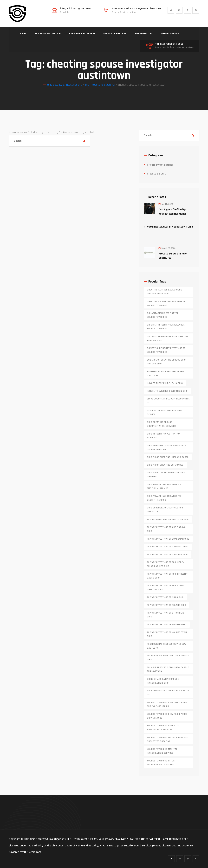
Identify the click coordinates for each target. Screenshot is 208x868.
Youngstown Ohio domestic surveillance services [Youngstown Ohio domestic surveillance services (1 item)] (163, 728)
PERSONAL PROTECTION (82, 33)
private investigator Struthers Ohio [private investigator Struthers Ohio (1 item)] (166, 615)
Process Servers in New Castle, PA (173, 256)
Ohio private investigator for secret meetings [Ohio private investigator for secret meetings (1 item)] (164, 498)
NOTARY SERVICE (170, 33)
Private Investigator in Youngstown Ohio (168, 227)
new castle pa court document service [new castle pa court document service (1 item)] (166, 412)
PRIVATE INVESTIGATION (48, 33)
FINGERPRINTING (144, 33)
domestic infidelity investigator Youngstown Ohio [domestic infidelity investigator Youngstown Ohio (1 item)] (166, 350)
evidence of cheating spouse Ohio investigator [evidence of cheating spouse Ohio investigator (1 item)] (166, 362)
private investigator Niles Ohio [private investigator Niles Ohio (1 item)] (165, 597)
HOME (23, 33)
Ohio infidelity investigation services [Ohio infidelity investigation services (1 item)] (164, 436)
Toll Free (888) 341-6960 (169, 44)
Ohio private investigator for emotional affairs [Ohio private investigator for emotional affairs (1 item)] (164, 486)
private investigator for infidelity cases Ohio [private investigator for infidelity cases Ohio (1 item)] (167, 576)
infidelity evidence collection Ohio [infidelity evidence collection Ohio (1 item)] (167, 391)
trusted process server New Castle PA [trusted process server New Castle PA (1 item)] (168, 693)
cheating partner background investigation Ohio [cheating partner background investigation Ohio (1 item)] (165, 292)
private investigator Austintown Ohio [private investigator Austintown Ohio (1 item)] (167, 529)
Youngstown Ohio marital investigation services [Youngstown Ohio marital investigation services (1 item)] (162, 751)
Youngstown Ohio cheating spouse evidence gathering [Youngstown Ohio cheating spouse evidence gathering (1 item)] (167, 704)
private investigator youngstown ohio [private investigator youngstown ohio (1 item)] (167, 634)
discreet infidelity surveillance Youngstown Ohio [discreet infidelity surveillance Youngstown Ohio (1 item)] (166, 327)
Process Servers (156, 174)
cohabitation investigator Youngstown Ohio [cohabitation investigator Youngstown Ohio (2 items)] (163, 315)
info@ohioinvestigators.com (75, 9)
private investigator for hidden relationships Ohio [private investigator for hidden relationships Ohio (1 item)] (166, 564)
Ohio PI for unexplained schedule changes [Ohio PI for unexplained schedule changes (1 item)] (166, 475)
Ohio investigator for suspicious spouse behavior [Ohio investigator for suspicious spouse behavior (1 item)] (166, 447)
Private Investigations (160, 165)
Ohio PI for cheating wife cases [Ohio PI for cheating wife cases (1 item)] (165, 465)
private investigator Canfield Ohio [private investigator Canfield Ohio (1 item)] (167, 555)
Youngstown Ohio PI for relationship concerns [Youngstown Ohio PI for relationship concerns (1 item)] (161, 763)
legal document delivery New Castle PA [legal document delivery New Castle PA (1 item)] (168, 401)
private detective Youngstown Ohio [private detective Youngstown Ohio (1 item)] (168, 519)
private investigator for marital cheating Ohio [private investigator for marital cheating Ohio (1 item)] (166, 588)
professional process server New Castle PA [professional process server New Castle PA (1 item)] (167, 646)
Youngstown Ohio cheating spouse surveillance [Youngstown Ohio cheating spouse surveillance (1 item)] (167, 716)
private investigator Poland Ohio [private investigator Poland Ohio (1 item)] (167, 605)
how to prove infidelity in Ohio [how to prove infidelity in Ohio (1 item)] (165, 383)
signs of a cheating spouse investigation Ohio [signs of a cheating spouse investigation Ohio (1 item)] (163, 681)
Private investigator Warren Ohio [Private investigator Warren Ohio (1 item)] (167, 625)
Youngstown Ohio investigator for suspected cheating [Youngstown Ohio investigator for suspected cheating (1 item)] (167, 739)
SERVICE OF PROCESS (115, 33)
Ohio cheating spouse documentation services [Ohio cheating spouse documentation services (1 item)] (161, 424)
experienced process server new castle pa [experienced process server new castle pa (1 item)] (166, 374)
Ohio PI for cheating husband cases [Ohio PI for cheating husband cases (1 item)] (168, 457)
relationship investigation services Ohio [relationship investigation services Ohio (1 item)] (168, 658)
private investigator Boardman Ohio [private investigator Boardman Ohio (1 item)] (168, 539)
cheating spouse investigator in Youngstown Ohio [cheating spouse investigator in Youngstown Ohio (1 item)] (166, 303)
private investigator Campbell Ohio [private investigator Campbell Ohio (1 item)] (168, 547)
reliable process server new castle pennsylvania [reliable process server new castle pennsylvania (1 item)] (168, 669)
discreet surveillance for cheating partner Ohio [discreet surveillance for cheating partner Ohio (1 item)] (168, 338)
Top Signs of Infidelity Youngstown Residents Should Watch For (172, 214)
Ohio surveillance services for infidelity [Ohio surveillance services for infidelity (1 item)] (165, 510)
